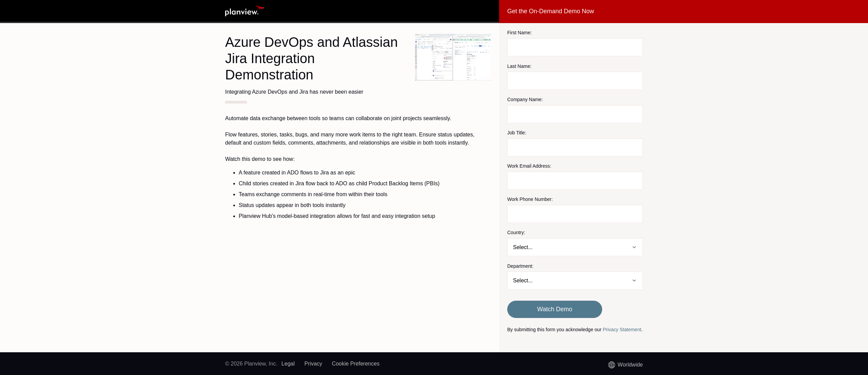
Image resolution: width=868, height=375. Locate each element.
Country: (516, 232)
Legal (288, 364)
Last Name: (519, 66)
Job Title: (517, 133)
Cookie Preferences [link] (356, 364)
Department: (520, 266)
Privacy (313, 364)
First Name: (519, 33)
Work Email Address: (529, 166)
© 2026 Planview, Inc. (251, 364)
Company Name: (525, 99)
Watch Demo (555, 309)
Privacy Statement (622, 330)
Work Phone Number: (530, 199)
